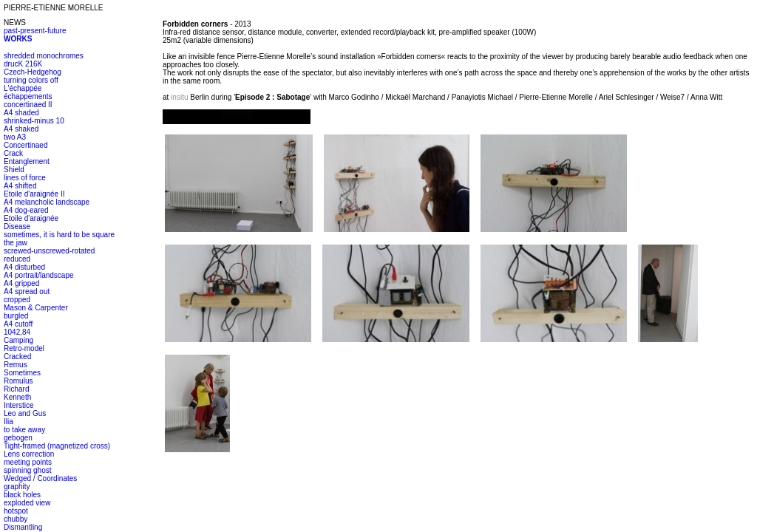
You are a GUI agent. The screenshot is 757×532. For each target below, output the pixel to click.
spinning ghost (28, 470)
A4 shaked (21, 129)
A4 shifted (20, 186)
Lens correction (29, 454)
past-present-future (35, 31)
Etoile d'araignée (31, 218)
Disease (17, 226)
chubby (16, 519)
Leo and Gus (25, 413)
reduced (17, 259)
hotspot (16, 511)
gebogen (18, 438)
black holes (22, 495)
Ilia (9, 422)
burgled (16, 316)
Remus (16, 365)
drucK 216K (23, 64)
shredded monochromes (44, 56)
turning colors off (31, 80)
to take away (24, 430)
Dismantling (23, 527)
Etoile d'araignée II (34, 194)
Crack (13, 153)
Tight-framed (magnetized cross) (57, 446)
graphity (17, 487)
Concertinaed (26, 145)
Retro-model (24, 348)
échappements (28, 96)
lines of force (25, 178)
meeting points (28, 462)
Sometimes (22, 373)
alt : (237, 117)
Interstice (19, 405)
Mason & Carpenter (36, 308)
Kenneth (17, 397)
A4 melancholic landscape (47, 202)
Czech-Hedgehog (33, 72)
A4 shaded (21, 113)
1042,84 (17, 332)
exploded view (27, 503)
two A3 (15, 137)
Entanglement (27, 161)
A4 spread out (27, 291)
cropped (17, 300)
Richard (16, 389)
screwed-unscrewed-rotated (49, 251)
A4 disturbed (24, 267)
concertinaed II (28, 105)
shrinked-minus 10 (34, 121)
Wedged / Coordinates (40, 478)
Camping (18, 340)
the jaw (16, 243)
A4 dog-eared (26, 210)
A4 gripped (21, 283)
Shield (14, 170)
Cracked (17, 357)
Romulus (18, 381)
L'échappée (23, 88)
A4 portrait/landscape (39, 275)
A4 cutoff (18, 324)
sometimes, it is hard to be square (59, 235)
